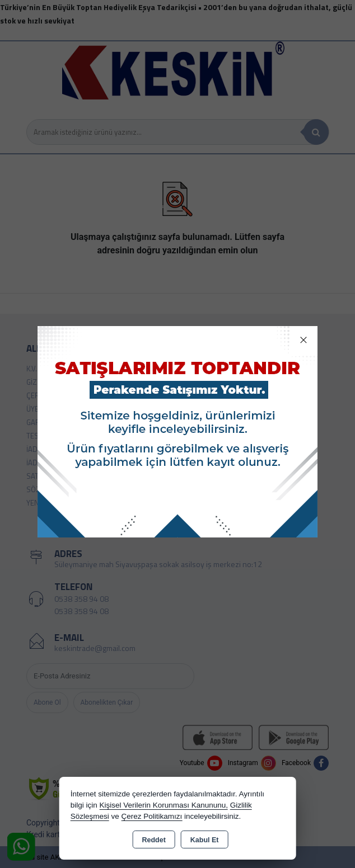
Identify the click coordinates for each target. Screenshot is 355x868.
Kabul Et (205, 840)
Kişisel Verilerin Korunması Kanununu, (164, 805)
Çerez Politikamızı (151, 816)
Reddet (153, 840)
